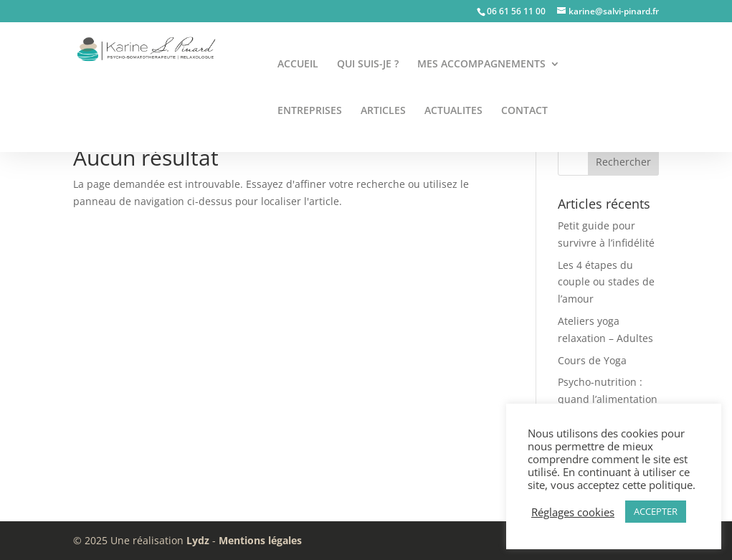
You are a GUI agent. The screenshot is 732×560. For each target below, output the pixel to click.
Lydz (198, 540)
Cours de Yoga (592, 360)
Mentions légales (260, 540)
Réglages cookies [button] (573, 512)
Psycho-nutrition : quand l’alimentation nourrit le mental (608, 399)
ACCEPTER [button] (656, 511)
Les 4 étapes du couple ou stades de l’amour (606, 282)
